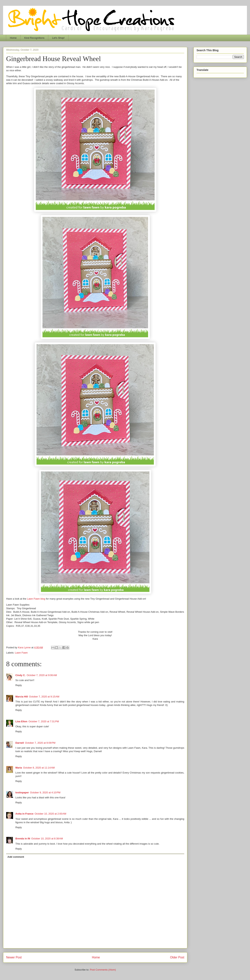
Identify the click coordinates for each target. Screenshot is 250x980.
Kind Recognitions (34, 38)
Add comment (16, 857)
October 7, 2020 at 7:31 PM (44, 721)
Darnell (20, 743)
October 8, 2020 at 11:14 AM (39, 768)
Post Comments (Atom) (103, 970)
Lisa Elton (21, 721)
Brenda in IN (23, 839)
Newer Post (14, 957)
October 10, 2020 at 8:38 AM (47, 839)
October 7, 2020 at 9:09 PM (40, 743)
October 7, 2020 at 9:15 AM (44, 697)
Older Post (177, 957)
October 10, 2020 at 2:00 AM (50, 814)
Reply (19, 685)
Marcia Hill (22, 697)
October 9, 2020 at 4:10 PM (45, 792)
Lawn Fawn (21, 653)
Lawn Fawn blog (36, 599)
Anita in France (24, 814)
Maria (19, 768)
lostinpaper (22, 792)
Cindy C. (20, 675)
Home (13, 38)
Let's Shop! (58, 38)
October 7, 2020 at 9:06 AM (42, 675)
